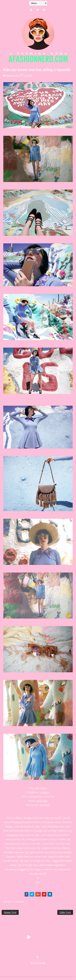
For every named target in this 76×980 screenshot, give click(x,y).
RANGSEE (45, 805)
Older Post (65, 912)
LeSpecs (45, 792)
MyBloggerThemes (56, 966)
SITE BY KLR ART (38, 963)
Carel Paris (42, 801)
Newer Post (10, 912)
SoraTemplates (21, 966)
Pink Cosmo (41, 788)
